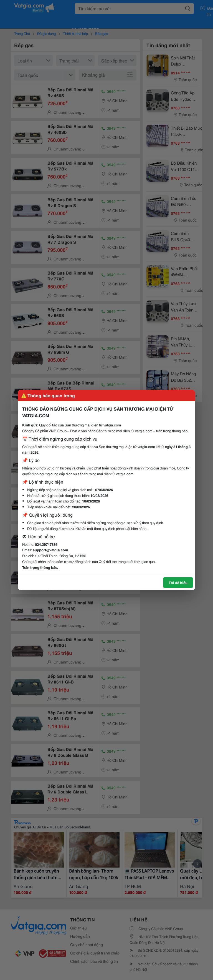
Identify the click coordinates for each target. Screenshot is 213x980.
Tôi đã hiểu (178, 582)
